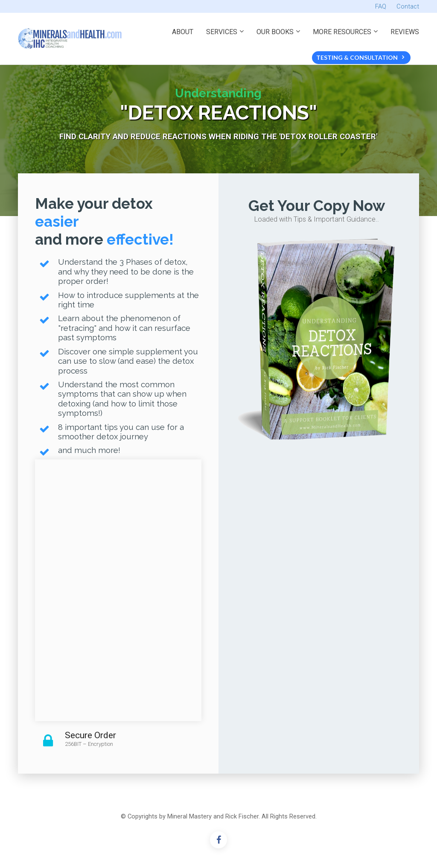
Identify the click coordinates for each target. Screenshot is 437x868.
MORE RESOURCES (342, 32)
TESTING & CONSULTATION (360, 57)
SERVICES (222, 32)
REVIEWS (405, 32)
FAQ (381, 6)
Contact (408, 6)
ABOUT (183, 32)
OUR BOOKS (275, 32)
